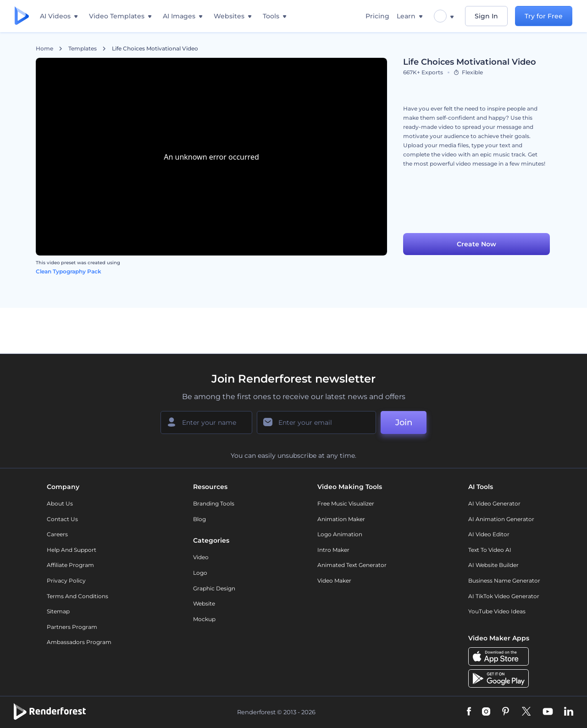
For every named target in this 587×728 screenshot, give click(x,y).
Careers (57, 534)
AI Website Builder (493, 565)
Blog (199, 519)
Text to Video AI (490, 550)
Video (201, 557)
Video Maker (334, 581)
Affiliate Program (70, 565)
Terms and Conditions (78, 596)
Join (404, 422)
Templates (83, 49)
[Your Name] (206, 422)
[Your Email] (316, 422)
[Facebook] (469, 712)
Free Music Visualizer (346, 503)
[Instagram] (486, 712)
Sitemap (58, 611)
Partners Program (72, 627)
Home (44, 49)
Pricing (377, 16)
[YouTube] (548, 712)
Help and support (72, 550)
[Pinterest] (506, 712)
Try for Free (544, 16)
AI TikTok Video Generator (504, 596)
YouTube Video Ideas (497, 611)
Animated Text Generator (352, 565)
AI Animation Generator (501, 519)
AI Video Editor (489, 534)
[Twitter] (526, 712)
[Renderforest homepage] (22, 16)
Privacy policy (66, 581)
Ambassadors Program (79, 642)
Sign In (486, 16)
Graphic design (214, 588)
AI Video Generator (494, 503)
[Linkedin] (569, 712)
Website (204, 603)
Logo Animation (340, 534)
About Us (60, 503)
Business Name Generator (504, 581)
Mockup (204, 619)
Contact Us (62, 519)
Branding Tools (214, 503)
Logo (200, 573)
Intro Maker (333, 550)
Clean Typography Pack (69, 271)
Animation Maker (341, 519)
